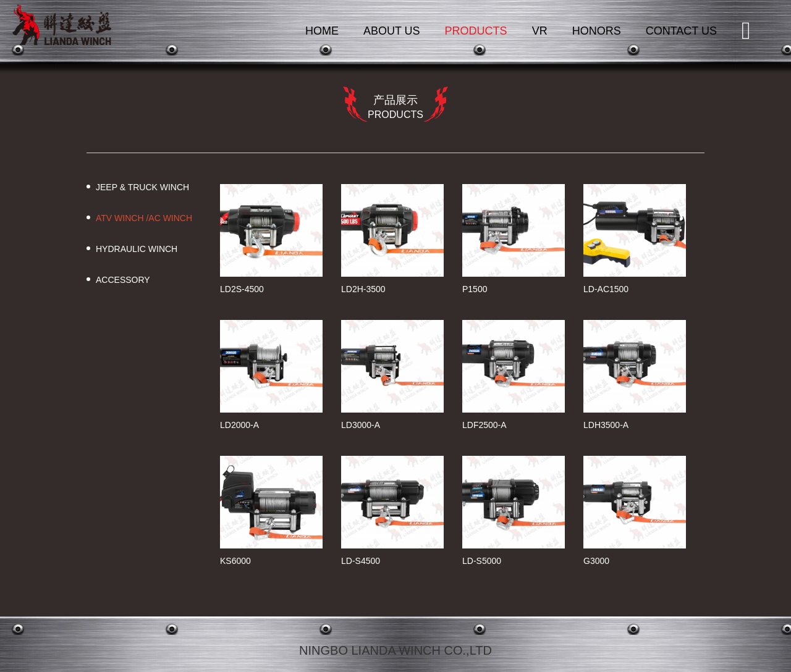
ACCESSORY (123, 280)
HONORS (597, 31)
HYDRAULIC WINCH (137, 249)
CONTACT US (681, 31)
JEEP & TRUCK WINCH (142, 187)
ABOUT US (392, 31)
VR (540, 31)
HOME (322, 31)
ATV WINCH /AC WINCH (144, 218)
